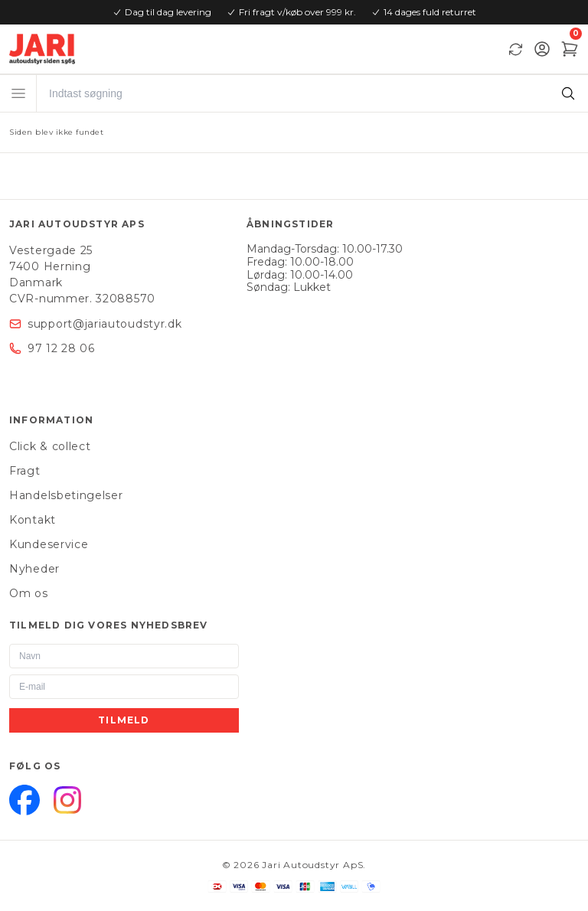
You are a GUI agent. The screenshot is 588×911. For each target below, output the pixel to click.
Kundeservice (49, 544)
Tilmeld (124, 720)
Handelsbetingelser (66, 495)
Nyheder (34, 569)
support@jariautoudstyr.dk (105, 324)
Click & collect (50, 446)
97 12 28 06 (61, 348)
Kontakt (33, 520)
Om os (29, 593)
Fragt (25, 471)
